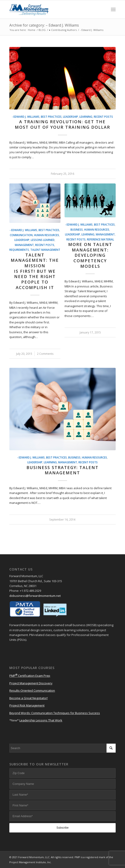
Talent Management (45, 250)
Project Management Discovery (31, 683)
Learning (86, 117)
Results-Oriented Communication (32, 691)
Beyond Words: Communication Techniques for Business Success (55, 713)
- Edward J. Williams (26, 117)
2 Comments (45, 354)
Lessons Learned (43, 240)
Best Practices (51, 117)
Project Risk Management (27, 705)
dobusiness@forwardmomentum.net (35, 596)
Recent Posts (103, 117)
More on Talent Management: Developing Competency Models (90, 255)
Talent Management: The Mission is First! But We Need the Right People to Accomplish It (35, 271)
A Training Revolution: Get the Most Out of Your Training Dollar (62, 124)
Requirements (19, 250)
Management (24, 245)
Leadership (70, 117)
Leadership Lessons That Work (41, 720)
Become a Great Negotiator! (29, 698)
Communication (21, 235)
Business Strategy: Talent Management (62, 470)
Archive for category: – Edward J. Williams (44, 25)
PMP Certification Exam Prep (30, 676)
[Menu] (113, 9)
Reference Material (100, 239)
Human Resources (47, 235)
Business (77, 229)
